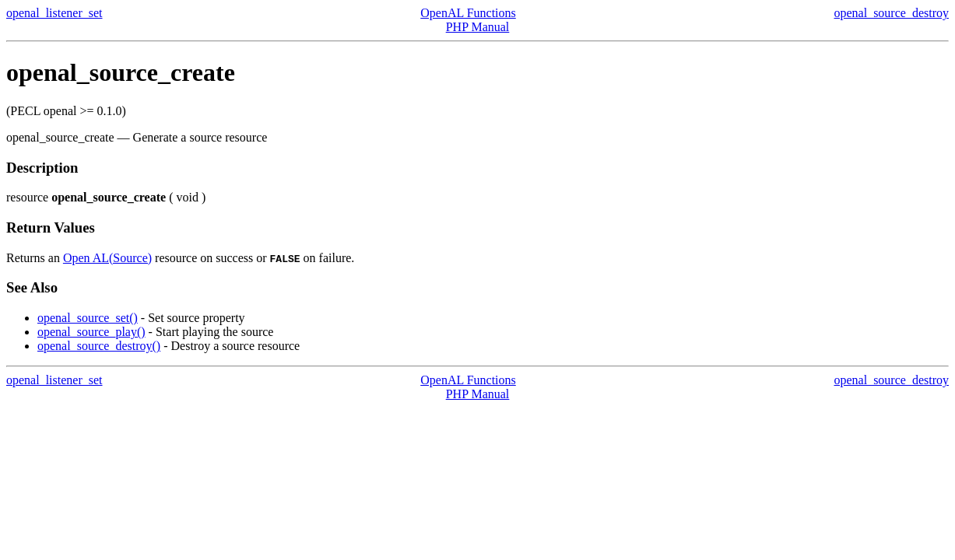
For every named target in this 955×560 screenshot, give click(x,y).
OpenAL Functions (468, 13)
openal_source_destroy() (99, 346)
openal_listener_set (54, 13)
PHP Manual (478, 27)
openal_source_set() (88, 318)
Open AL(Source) (107, 258)
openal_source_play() (91, 332)
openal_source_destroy (891, 13)
